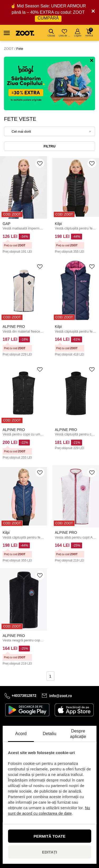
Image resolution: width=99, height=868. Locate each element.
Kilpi (58, 224)
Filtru (49, 146)
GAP (7, 224)
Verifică (89, 32)
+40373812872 (24, 696)
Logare (78, 33)
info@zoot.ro (61, 696)
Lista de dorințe (65, 33)
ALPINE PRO (14, 327)
